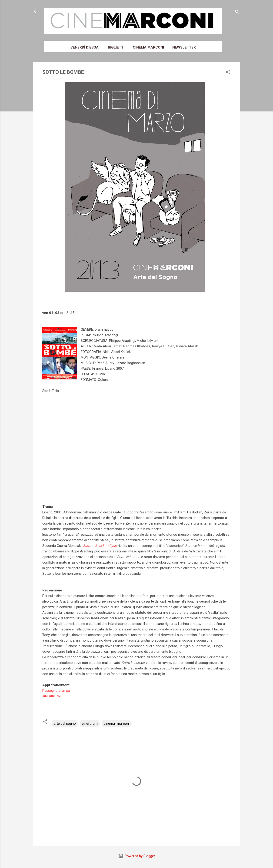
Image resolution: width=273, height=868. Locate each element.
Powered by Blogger (137, 856)
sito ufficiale (52, 696)
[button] (228, 73)
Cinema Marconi (148, 47)
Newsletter (184, 47)
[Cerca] (237, 13)
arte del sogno (65, 724)
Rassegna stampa (56, 691)
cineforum (90, 724)
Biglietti (116, 47)
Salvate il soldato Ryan (100, 546)
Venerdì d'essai (85, 47)
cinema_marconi (117, 724)
